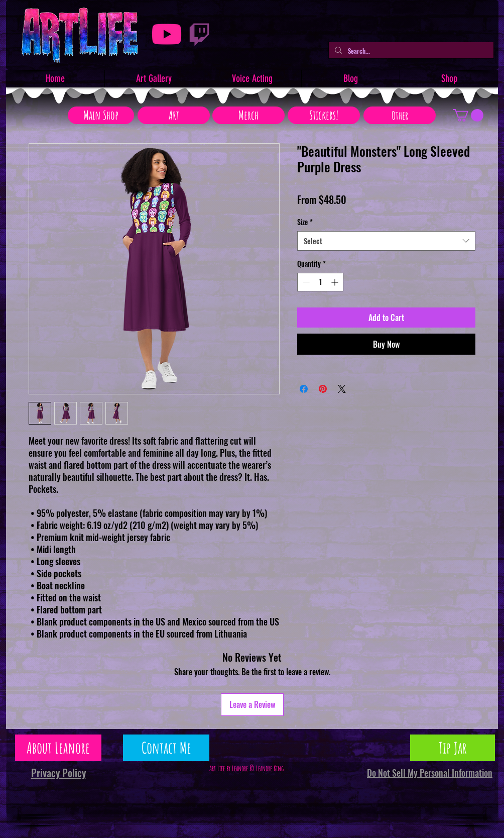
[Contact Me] (166, 748)
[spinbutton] (320, 282)
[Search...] (410, 51)
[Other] (400, 115)
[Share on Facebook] (304, 389)
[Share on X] (342, 389)
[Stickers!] (324, 115)
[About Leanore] (58, 748)
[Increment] (336, 282)
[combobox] (386, 241)
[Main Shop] (101, 115)
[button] (468, 115)
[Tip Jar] (453, 748)
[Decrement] (305, 282)
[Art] (174, 115)
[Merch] (248, 115)
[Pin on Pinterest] (323, 389)
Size (305, 222)
